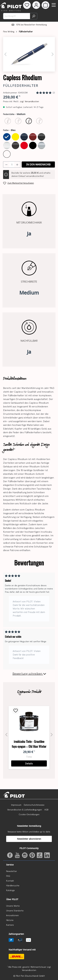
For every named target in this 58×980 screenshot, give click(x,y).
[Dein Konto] (36, 5)
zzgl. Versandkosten (29, 101)
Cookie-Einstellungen (29, 814)
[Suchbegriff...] (17, 16)
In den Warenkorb (38, 165)
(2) (54, 93)
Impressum (16, 805)
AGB (46, 810)
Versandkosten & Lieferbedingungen (25, 810)
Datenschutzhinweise (34, 805)
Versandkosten (29, 970)
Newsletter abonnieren (29, 839)
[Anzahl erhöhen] (17, 165)
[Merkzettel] (27, 5)
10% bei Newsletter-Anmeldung (31, 25)
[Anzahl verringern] (6, 165)
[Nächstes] (53, 54)
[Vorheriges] (5, 54)
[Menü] (54, 5)
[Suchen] (34, 16)
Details (29, 763)
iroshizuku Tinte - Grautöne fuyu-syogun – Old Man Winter (29, 744)
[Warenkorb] (45, 5)
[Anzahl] (12, 165)
